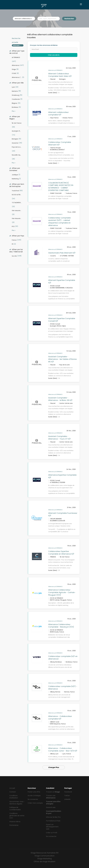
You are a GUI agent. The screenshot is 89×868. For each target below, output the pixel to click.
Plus (13, 111)
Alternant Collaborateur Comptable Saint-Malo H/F (60, 75)
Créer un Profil (52, 833)
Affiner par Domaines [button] (15, 169)
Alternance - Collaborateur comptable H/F (60, 718)
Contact (13, 792)
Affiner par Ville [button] (17, 83)
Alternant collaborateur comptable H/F (58, 114)
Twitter (67, 796)
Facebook (68, 792)
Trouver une (51, 797)
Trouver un (53, 792)
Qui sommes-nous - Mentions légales (17, 803)
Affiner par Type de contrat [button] (17, 52)
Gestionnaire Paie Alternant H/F (62, 253)
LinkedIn (67, 799)
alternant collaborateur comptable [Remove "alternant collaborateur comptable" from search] (18, 45)
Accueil (12, 788)
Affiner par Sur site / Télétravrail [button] (16, 251)
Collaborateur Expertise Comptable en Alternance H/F (61, 553)
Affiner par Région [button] (15, 118)
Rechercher (69, 19)
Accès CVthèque (34, 796)
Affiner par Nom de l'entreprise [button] (17, 185)
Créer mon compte (35, 803)
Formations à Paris (53, 821)
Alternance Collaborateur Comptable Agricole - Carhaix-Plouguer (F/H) (62, 592)
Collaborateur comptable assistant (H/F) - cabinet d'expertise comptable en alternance (59, 222)
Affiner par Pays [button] (18, 236)
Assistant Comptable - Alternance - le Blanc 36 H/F (60, 399)
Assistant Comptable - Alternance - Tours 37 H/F (59, 438)
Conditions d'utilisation (14, 797)
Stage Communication (44, 856)
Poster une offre (34, 792)
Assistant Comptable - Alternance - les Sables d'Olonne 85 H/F (62, 359)
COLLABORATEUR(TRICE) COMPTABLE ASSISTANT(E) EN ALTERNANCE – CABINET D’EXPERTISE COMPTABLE (61, 187)
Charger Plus (54, 767)
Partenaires (14, 825)
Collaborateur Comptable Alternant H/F (60, 143)
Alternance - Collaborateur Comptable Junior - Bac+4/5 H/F (63, 749)
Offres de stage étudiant (44, 861)
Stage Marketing (45, 859)
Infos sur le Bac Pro (53, 817)
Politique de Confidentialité (15, 809)
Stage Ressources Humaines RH (45, 853)
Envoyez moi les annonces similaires (44, 45)
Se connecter (33, 799)
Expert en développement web (52, 827)
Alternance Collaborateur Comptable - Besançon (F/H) (61, 626)
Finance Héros (15, 822)
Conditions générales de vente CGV (17, 816)
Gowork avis (51, 807)
